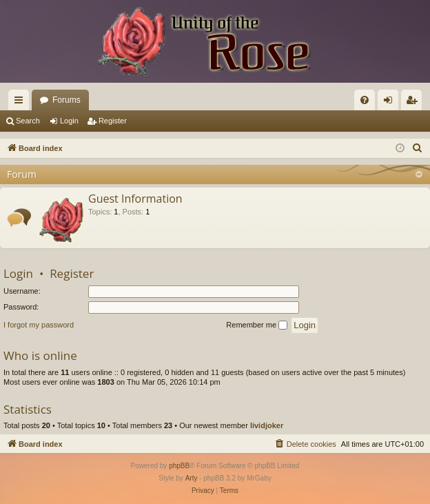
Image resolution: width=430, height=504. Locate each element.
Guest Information (135, 199)
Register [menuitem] (414, 103)
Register (113, 121)
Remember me (257, 325)
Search (28, 121)
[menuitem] (365, 100)
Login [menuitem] (391, 103)
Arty (192, 478)
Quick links (21, 103)
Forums (66, 100)
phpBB (179, 466)
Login (69, 121)
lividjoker (267, 425)
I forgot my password (39, 325)
